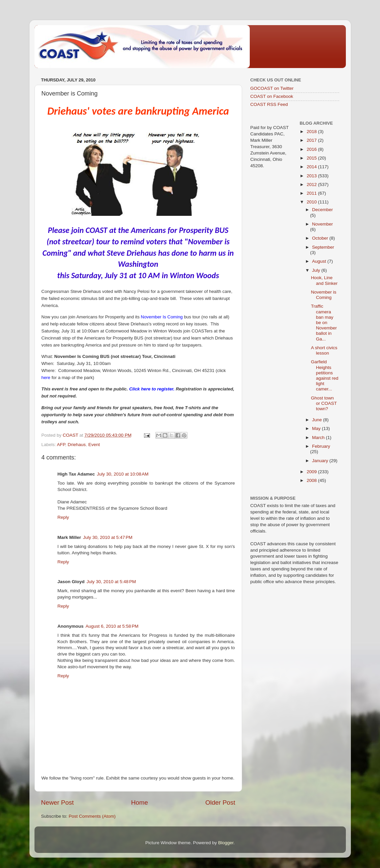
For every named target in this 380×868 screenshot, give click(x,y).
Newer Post (58, 802)
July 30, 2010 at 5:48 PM (111, 582)
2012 (312, 184)
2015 (312, 158)
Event (94, 445)
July (317, 270)
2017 (312, 140)
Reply (63, 517)
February (321, 446)
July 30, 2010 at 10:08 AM (123, 474)
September (323, 247)
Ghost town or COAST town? (324, 403)
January (321, 461)
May (317, 428)
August (320, 261)
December (322, 210)
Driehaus (77, 445)
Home (140, 802)
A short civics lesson (324, 350)
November (322, 224)
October (321, 238)
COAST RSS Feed (269, 104)
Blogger (226, 843)
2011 (312, 193)
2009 (312, 472)
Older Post (220, 802)
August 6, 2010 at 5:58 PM (112, 626)
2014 (312, 167)
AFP (61, 445)
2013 (312, 176)
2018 (312, 132)
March (319, 438)
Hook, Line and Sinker (324, 280)
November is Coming (324, 295)
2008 (312, 480)
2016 (312, 149)
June (318, 420)
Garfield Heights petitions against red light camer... (325, 375)
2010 (312, 202)
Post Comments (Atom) (92, 816)
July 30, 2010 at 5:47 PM (108, 537)
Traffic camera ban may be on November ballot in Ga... (324, 322)
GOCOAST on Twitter (272, 88)
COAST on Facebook (272, 96)
